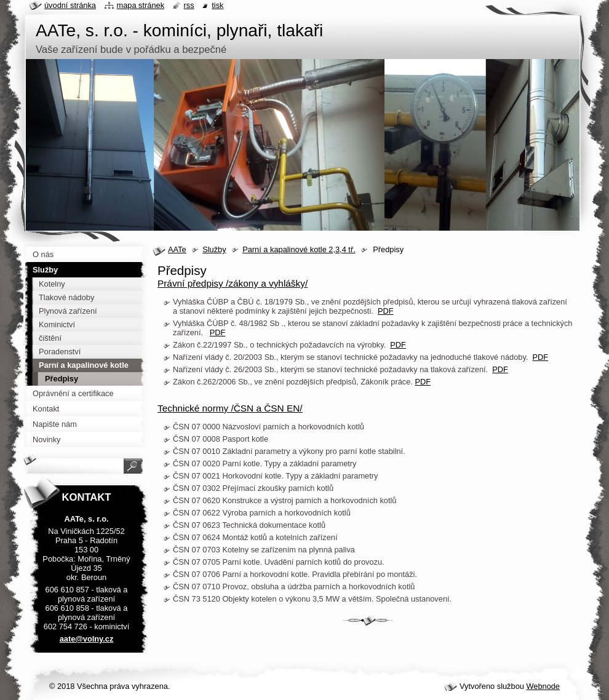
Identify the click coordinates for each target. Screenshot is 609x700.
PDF (386, 311)
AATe (177, 249)
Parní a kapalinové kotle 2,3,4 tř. (299, 249)
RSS (189, 5)
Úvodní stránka (70, 5)
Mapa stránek (141, 5)
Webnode (543, 686)
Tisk (217, 5)
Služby (214, 249)
